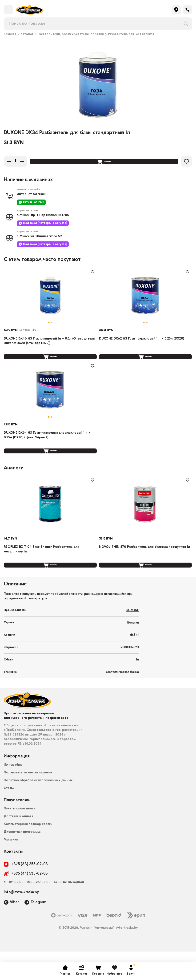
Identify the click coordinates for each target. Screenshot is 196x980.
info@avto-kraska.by (21, 921)
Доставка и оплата (18, 845)
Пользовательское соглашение (28, 801)
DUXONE (132, 639)
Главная (10, 34)
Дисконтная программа (22, 860)
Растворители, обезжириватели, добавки (71, 34)
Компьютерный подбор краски (28, 853)
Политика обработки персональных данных (38, 809)
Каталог (27, 34)
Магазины (11, 868)
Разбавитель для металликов (131, 34)
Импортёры (13, 793)
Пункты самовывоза (19, 837)
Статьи (9, 817)
